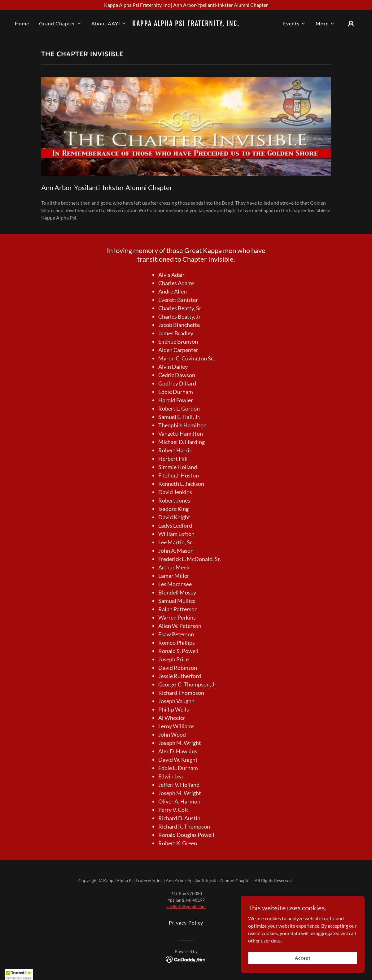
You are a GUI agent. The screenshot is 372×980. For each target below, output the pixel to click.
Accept (302, 958)
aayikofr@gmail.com (186, 906)
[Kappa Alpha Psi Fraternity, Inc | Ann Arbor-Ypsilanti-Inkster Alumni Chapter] (186, 5)
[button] (60, 24)
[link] (186, 24)
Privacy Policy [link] (186, 923)
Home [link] (22, 23)
